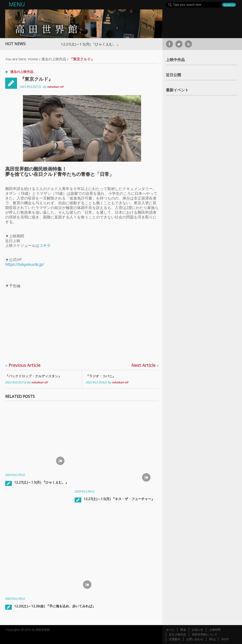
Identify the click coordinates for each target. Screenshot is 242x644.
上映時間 (215, 630)
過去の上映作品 (54, 59)
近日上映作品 (177, 634)
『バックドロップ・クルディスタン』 (33, 376)
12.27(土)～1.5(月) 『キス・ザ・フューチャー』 (119, 499)
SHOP (225, 639)
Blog (212, 639)
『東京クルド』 (36, 79)
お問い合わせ (195, 639)
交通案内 (175, 639)
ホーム (170, 630)
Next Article (145, 365)
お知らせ (198, 630)
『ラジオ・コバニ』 (101, 376)
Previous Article (23, 365)
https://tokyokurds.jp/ (25, 264)
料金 (183, 630)
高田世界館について (205, 634)
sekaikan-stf (55, 87)
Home (33, 59)
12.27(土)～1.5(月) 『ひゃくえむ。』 (93, 44)
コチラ (45, 245)
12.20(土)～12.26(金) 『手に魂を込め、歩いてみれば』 (55, 606)
